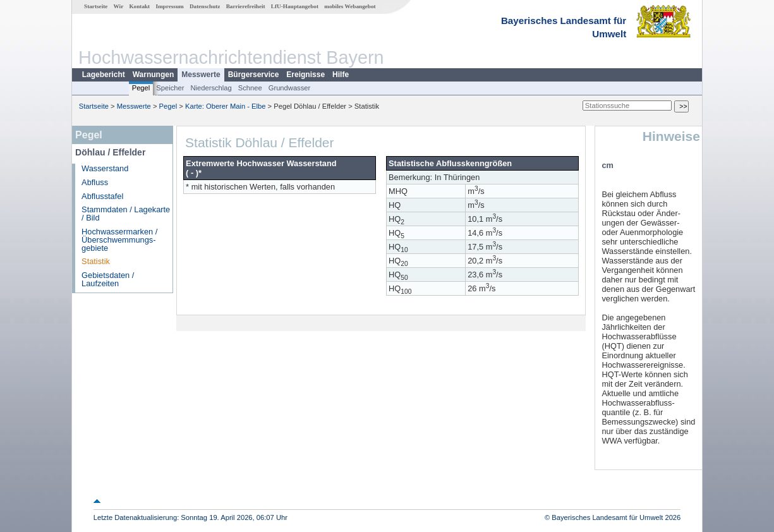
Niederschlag (211, 88)
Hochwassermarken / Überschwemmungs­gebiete (119, 240)
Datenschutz (205, 6)
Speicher (170, 88)
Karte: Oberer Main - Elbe (225, 106)
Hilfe (341, 75)
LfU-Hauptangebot (295, 6)
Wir (119, 6)
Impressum (169, 6)
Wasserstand (105, 168)
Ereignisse (305, 75)
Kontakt (139, 6)
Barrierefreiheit (246, 6)
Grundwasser (290, 88)
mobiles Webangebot (350, 6)
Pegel (141, 88)
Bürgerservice (254, 75)
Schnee (250, 88)
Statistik (96, 261)
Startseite (96, 6)
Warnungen (154, 75)
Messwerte (201, 75)
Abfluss (95, 182)
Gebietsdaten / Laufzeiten (108, 279)
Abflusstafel (102, 196)
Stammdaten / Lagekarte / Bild (126, 214)
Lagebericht (104, 75)
